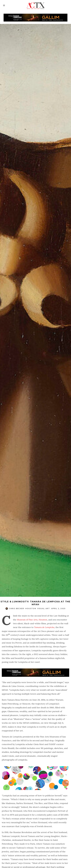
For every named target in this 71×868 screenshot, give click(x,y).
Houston (31, 609)
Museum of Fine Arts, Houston (32, 620)
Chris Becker (16, 609)
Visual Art (43, 609)
